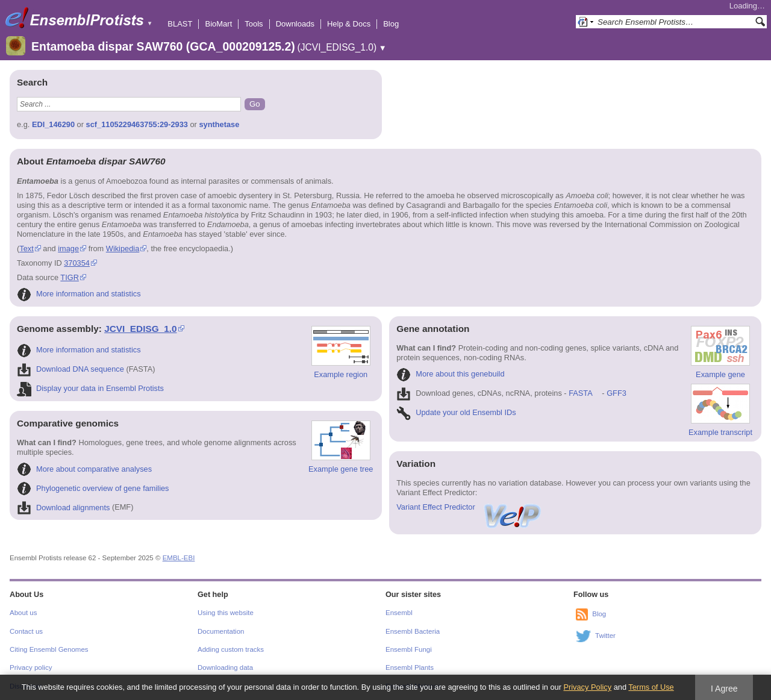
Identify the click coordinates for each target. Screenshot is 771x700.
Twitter (605, 636)
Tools (254, 24)
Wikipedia (123, 248)
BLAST (180, 24)
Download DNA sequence (70, 369)
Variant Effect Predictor (469, 507)
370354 (77, 263)
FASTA (580, 393)
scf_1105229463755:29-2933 (137, 124)
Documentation (221, 631)
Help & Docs (349, 24)
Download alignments (63, 508)
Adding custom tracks (231, 649)
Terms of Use (651, 687)
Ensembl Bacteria (413, 631)
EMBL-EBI (179, 558)
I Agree (724, 689)
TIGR (70, 277)
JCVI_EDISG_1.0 (140, 329)
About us (23, 613)
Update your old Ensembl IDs (456, 412)
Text (26, 248)
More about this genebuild (450, 374)
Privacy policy (31, 667)
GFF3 (616, 393)
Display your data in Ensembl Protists (90, 388)
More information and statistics (79, 294)
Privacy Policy (587, 687)
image (68, 248)
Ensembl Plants (410, 667)
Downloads (295, 24)
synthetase (219, 124)
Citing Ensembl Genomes (49, 649)
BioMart (218, 24)
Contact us (26, 631)
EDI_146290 (53, 124)
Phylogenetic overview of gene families (93, 488)
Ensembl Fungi (409, 649)
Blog (391, 24)
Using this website (226, 613)
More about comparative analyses (84, 469)
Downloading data (225, 667)
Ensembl (399, 613)
